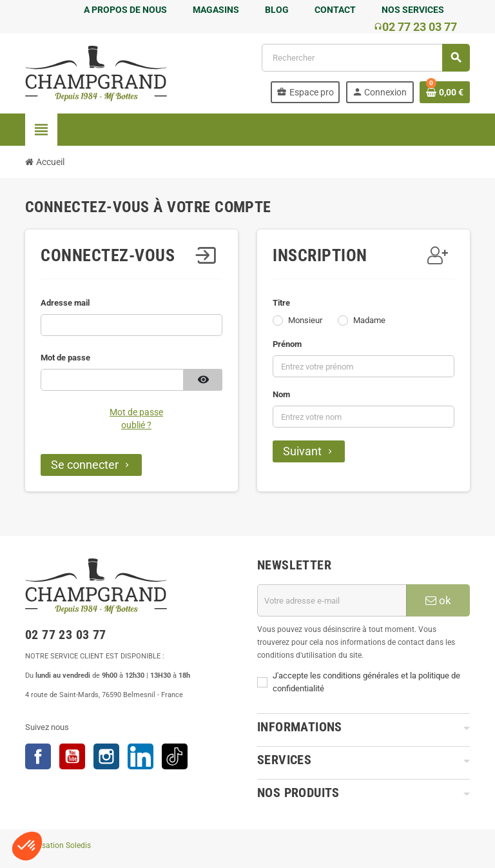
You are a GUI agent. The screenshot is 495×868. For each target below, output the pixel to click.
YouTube (72, 756)
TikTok (175, 756)
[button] (27, 846)
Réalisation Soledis (58, 845)
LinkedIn (141, 756)
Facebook (38, 756)
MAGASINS (216, 10)
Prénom (287, 344)
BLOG (277, 10)
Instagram (106, 756)
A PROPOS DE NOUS (125, 10)
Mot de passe (65, 358)
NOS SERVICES (413, 10)
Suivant (309, 451)
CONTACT (335, 10)
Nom (281, 394)
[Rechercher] (365, 58)
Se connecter (91, 465)
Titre (281, 303)
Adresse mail (65, 303)
